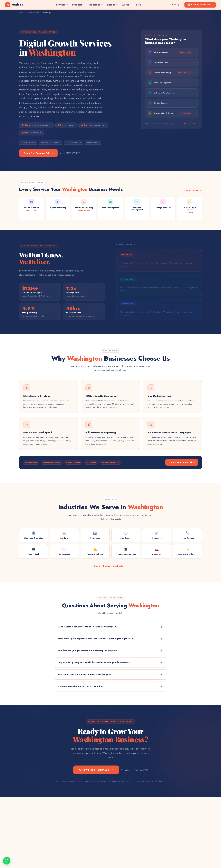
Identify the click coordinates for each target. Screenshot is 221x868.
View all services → (193, 190)
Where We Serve (33, 13)
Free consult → (191, 124)
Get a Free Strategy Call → (182, 462)
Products (78, 5)
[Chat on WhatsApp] (7, 861)
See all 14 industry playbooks (110, 566)
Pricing (176, 5)
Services (62, 5)
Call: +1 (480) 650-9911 (134, 770)
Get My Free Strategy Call (96, 770)
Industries (96, 5)
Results (113, 5)
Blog (138, 5)
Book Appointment (200, 5)
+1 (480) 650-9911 (70, 153)
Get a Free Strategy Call (38, 153)
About (127, 5)
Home (21, 13)
